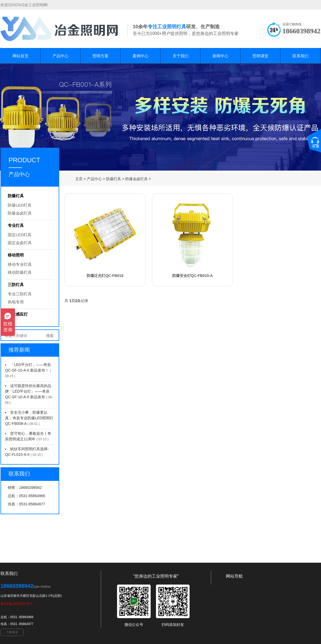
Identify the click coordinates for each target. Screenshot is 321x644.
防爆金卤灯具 (137, 179)
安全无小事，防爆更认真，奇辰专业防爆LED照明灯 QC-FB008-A (29, 418)
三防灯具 (16, 285)
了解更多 (12, 632)
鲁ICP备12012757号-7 (17, 604)
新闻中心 (220, 56)
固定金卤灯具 (20, 243)
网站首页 (21, 56)
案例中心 (141, 56)
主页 (79, 179)
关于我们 (180, 56)
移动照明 (16, 255)
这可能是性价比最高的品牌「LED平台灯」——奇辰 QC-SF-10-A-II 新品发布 (28, 391)
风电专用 (16, 302)
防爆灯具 (114, 179)
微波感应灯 (18, 314)
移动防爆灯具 (20, 272)
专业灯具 (16, 225)
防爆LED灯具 (20, 205)
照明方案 (101, 56)
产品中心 (61, 56)
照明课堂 (260, 56)
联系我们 (300, 56)
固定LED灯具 (20, 235)
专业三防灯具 (20, 294)
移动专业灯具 (20, 264)
